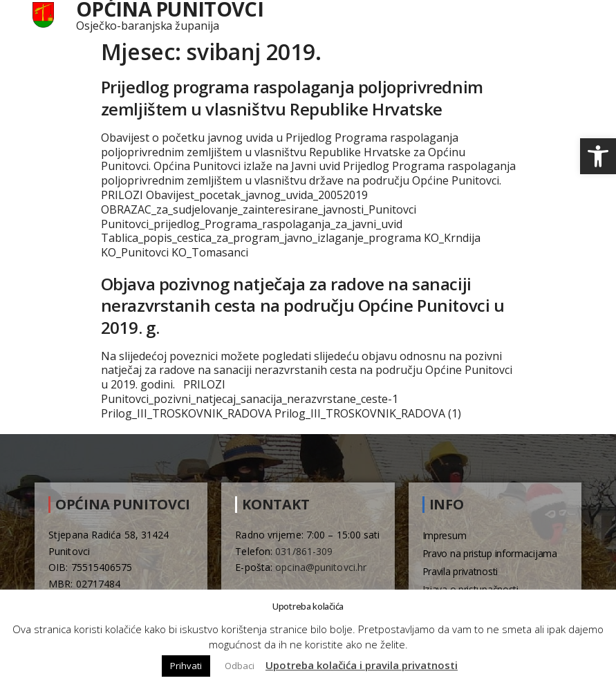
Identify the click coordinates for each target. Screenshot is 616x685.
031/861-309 (304, 551)
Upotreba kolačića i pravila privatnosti (362, 665)
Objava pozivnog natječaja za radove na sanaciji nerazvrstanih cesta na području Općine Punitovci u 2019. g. (303, 305)
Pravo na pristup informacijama (490, 553)
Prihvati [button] (186, 666)
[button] (598, 156)
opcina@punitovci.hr (321, 567)
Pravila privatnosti (460, 571)
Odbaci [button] (240, 666)
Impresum (445, 535)
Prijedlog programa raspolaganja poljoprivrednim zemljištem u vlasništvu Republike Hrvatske (292, 97)
